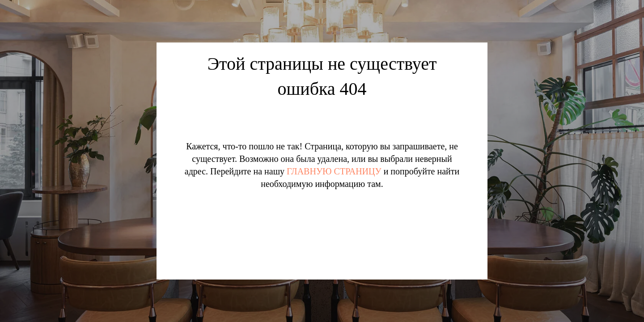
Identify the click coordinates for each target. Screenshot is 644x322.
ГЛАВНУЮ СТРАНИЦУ (334, 171)
